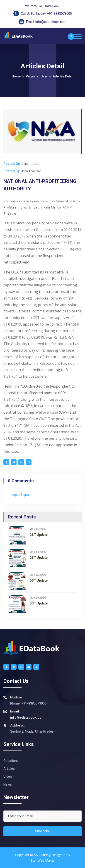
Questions (11, 761)
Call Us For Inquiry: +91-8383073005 (43, 13)
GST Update (39, 535)
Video (8, 777)
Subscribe (42, 831)
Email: (42, 22)
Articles (9, 769)
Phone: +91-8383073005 (25, 700)
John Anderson (31, 171)
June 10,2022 (31, 164)
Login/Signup (21, 495)
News (8, 784)
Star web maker (43, 860)
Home (16, 76)
